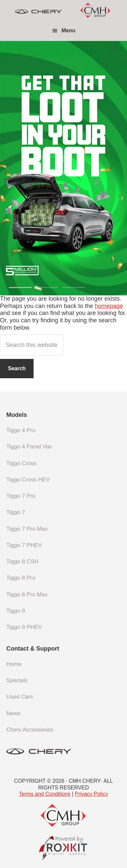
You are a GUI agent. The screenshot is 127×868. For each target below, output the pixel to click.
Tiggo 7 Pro (21, 496)
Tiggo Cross (21, 463)
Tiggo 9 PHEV (24, 627)
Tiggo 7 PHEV (24, 545)
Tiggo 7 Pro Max (27, 529)
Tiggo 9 (16, 611)
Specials (17, 680)
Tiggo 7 (16, 512)
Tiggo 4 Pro (21, 430)
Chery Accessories (30, 730)
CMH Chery (39, 12)
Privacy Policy (91, 794)
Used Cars (20, 697)
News (13, 713)
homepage (109, 306)
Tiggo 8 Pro (21, 578)
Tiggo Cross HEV (28, 480)
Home (14, 664)
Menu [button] (68, 30)
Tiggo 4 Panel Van (29, 447)
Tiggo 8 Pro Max (27, 594)
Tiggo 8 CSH (22, 562)
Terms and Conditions (45, 794)
